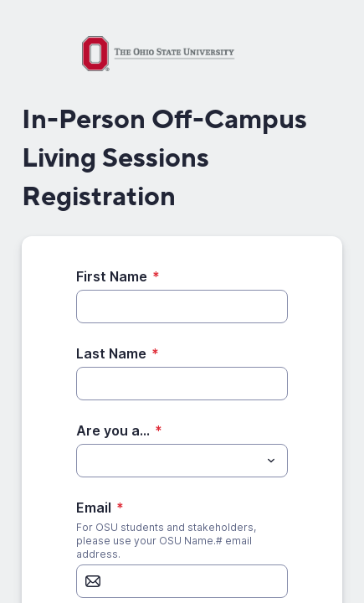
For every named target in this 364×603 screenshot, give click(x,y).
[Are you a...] (168, 461)
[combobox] (182, 461)
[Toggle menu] (271, 461)
